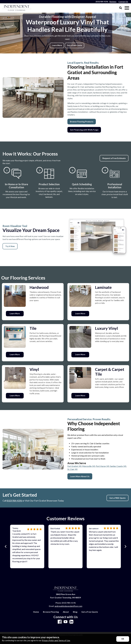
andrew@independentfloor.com (68, 606)
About (66, 612)
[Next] (125, 546)
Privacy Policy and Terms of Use (56, 640)
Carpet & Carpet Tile (110, 372)
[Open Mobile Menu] (127, 8)
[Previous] (6, 546)
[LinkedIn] (71, 622)
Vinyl (34, 369)
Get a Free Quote (74, 45)
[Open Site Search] (121, 8)
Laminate (103, 287)
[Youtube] (65, 622)
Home (36, 612)
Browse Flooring (51, 612)
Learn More (57, 45)
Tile (33, 328)
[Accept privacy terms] (123, 639)
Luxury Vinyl (106, 328)
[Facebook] (60, 622)
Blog (75, 612)
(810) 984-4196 (14, 501)
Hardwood (39, 287)
